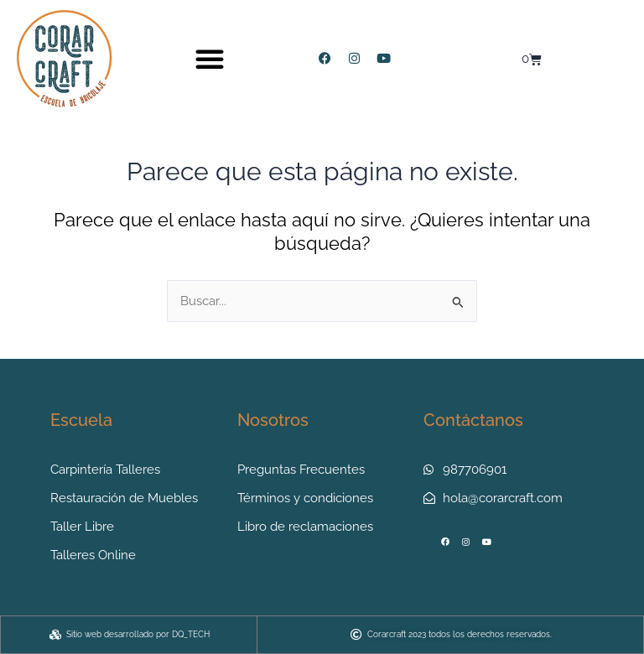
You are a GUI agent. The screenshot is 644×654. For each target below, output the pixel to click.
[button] (210, 59)
